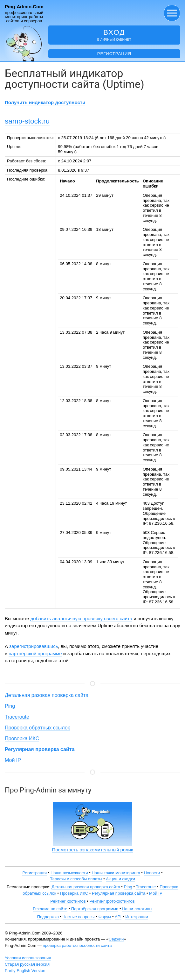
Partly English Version (25, 971)
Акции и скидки (120, 879)
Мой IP (13, 760)
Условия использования (28, 958)
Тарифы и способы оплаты (76, 879)
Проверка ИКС (22, 739)
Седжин (116, 939)
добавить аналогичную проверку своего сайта (82, 618)
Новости (152, 873)
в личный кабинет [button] (114, 35)
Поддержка (48, 917)
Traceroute (17, 717)
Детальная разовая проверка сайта (47, 695)
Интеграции (137, 917)
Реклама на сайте (50, 909)
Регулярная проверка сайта (119, 893)
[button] (172, 13)
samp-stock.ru (27, 121)
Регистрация (114, 54)
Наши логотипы (137, 909)
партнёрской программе (35, 653)
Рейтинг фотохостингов (112, 901)
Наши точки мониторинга (116, 873)
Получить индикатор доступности (45, 102)
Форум (105, 917)
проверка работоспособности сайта (77, 945)
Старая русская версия (27, 964)
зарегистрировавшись (34, 646)
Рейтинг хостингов (68, 901)
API (118, 917)
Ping (10, 706)
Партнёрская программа (95, 909)
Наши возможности (69, 873)
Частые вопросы (79, 917)
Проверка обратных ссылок (37, 728)
